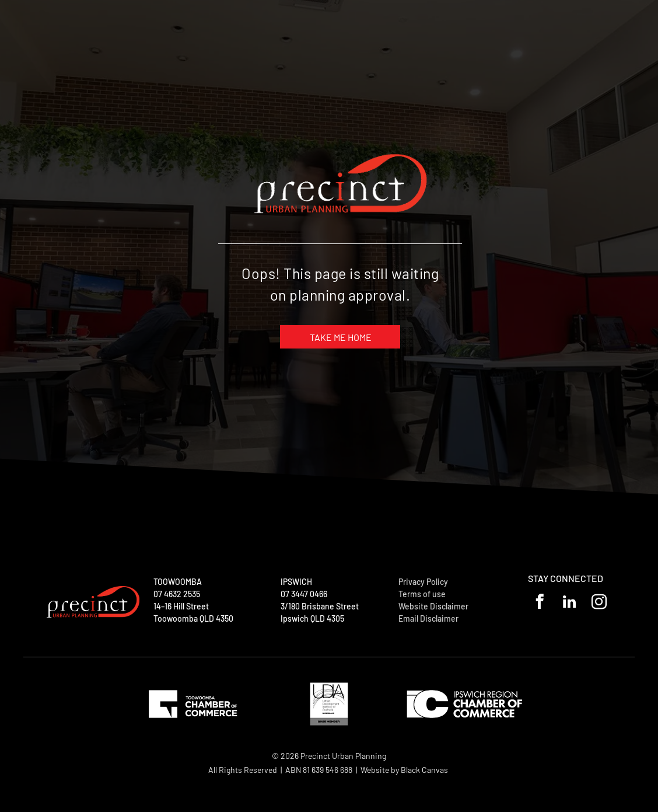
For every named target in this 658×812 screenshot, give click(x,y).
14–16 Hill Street (181, 606)
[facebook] (539, 604)
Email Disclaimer (428, 618)
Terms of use (422, 594)
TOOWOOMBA (178, 582)
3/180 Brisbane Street (320, 606)
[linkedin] (569, 604)
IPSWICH (296, 582)
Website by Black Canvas (404, 770)
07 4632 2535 (177, 594)
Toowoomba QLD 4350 (193, 618)
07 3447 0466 (304, 594)
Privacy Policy (423, 582)
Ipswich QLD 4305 (312, 618)
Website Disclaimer (433, 606)
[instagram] (599, 604)
